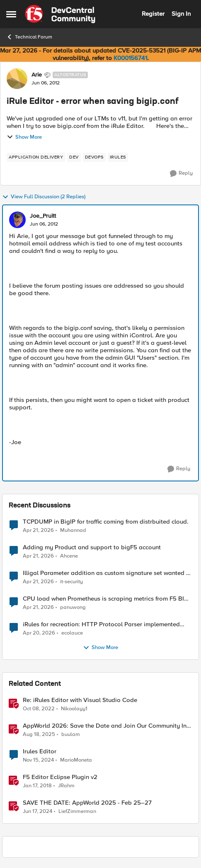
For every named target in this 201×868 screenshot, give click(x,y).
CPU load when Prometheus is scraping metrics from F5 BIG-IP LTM (107, 599)
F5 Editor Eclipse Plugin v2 (60, 777)
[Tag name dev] (74, 157)
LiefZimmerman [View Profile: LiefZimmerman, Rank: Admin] (77, 811)
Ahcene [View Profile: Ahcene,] (69, 556)
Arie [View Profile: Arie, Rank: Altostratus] (37, 75)
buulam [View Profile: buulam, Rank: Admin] (71, 735)
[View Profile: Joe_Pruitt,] (17, 220)
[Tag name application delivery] (36, 157)
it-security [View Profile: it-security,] (71, 582)
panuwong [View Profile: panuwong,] (73, 607)
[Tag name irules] (118, 157)
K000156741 (130, 58)
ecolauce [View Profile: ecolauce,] (72, 633)
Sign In (181, 14)
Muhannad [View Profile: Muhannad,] (73, 530)
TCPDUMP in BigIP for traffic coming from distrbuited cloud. (106, 522)
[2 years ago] (38, 812)
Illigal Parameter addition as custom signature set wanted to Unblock (107, 573)
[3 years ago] (39, 709)
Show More (24, 137)
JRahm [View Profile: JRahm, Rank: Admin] (66, 786)
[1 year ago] (38, 760)
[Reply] (181, 173)
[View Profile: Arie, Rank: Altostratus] (17, 79)
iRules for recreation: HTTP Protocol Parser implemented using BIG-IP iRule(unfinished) (101, 624)
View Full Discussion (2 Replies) (44, 197)
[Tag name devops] (94, 157)
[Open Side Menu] (11, 14)
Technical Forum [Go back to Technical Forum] (29, 37)
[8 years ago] (37, 786)
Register (153, 14)
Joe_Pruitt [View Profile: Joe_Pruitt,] (43, 216)
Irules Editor (40, 751)
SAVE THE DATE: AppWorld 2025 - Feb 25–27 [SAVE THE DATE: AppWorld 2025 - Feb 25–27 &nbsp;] (87, 803)
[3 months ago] (38, 530)
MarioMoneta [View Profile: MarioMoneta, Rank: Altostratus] (76, 760)
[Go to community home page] (60, 14)
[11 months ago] (39, 735)
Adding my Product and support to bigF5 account (92, 547)
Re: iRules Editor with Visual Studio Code (80, 700)
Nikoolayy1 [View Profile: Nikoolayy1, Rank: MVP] (74, 709)
